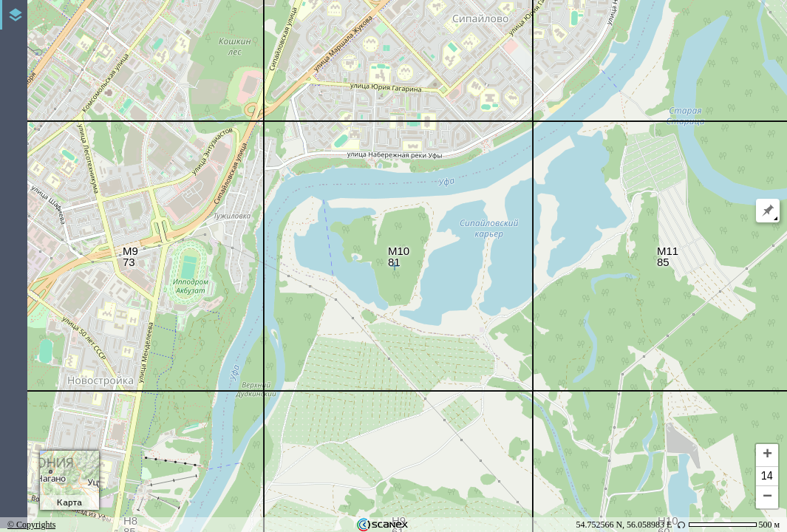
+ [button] (767, 455)
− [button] (767, 497)
